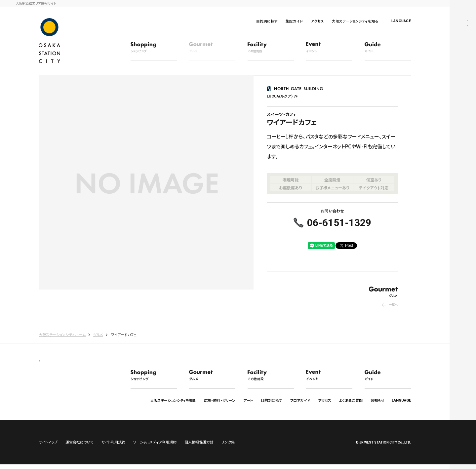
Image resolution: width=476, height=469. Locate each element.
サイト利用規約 (113, 447)
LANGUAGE (401, 21)
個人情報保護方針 (199, 447)
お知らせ (377, 400)
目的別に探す (267, 21)
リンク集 (228, 447)
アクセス (317, 21)
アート (248, 400)
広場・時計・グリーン (220, 400)
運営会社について (79, 447)
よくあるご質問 (351, 400)
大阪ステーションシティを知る (355, 21)
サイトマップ (48, 447)
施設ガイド (294, 21)
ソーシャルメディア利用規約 (155, 447)
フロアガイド (300, 400)
